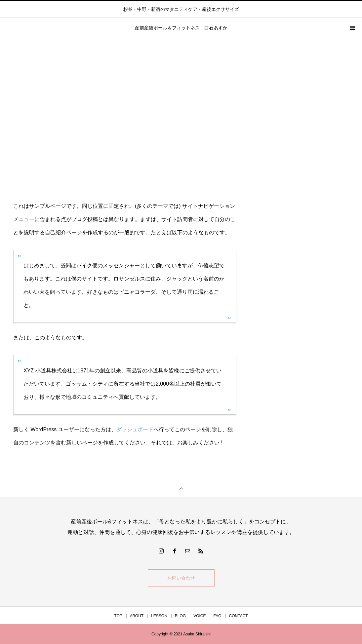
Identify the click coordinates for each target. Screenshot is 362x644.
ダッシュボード (135, 429)
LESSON (159, 616)
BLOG (180, 616)
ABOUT (137, 616)
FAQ (218, 616)
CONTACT (239, 616)
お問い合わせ (181, 578)
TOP (118, 616)
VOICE (200, 616)
